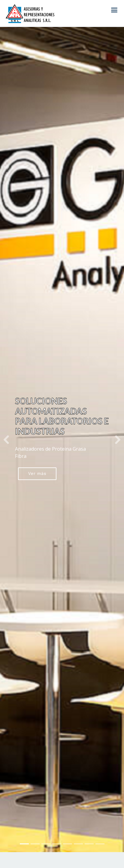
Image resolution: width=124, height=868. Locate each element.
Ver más (37, 460)
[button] (6, 426)
